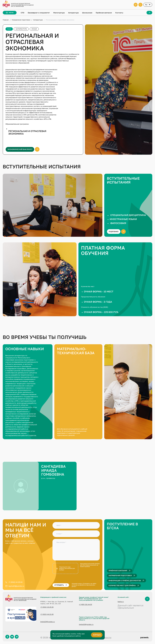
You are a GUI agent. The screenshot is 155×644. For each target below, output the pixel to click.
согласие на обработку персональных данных (83, 586)
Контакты (119, 13)
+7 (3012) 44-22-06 (47, 614)
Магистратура (59, 13)
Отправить (61, 585)
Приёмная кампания (104, 13)
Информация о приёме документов (127, 580)
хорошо (97, 635)
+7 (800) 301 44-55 (86, 604)
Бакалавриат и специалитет (39, 13)
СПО (22, 13)
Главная (6, 20)
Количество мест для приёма (124, 585)
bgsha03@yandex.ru (16, 586)
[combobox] (148, 5)
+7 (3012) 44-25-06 (16, 582)
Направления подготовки (21, 20)
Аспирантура (73, 13)
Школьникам (87, 13)
